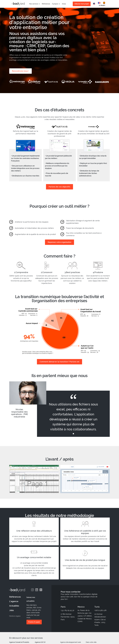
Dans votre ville (91, 642)
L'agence (14, 601)
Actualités (14, 606)
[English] (95, 4)
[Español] (105, 3)
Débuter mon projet (82, 4)
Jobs (12, 610)
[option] (100, 3)
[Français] (100, 3)
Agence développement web (71, 642)
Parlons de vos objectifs (59, 187)
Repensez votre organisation (59, 242)
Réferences (46, 4)
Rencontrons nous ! (20, 71)
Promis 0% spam (34, 622)
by (102, 5)
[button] (35, 4)
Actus (64, 4)
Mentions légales (15, 616)
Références (15, 597)
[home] (18, 4)
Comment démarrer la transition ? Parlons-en (60, 362)
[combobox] (95, 4)
